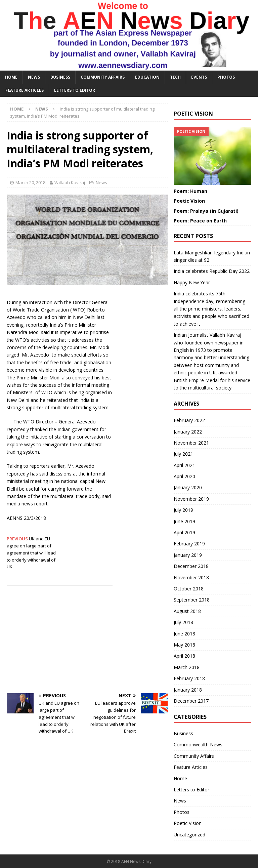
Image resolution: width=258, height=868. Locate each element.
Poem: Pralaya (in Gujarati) (206, 211)
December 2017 (191, 701)
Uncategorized (189, 835)
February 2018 (189, 678)
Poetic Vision (189, 201)
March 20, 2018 (30, 182)
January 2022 (188, 432)
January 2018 (188, 690)
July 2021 (183, 454)
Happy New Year (192, 282)
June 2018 (184, 634)
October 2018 (189, 589)
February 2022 (189, 420)
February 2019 (189, 544)
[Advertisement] (87, 639)
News (34, 77)
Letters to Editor (75, 90)
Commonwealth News (198, 745)
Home (180, 778)
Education (147, 77)
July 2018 (183, 622)
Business (60, 77)
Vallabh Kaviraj (70, 182)
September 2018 (192, 600)
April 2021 (184, 465)
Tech (175, 77)
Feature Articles (25, 90)
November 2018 (191, 577)
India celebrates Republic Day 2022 (212, 271)
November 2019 (191, 499)
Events (199, 77)
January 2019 (188, 555)
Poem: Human (190, 191)
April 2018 (184, 656)
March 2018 (187, 667)
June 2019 (184, 521)
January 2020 (188, 487)
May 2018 (184, 645)
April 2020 (184, 476)
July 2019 (183, 510)
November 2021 (191, 443)
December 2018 (191, 566)
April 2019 (184, 532)
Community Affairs (103, 77)
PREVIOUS (18, 539)
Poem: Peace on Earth (200, 221)
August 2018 (187, 611)
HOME (11, 77)
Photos (226, 77)
